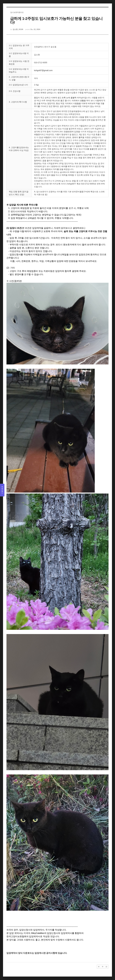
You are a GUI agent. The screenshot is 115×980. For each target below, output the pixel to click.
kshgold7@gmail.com (43, 70)
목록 (2, 490)
